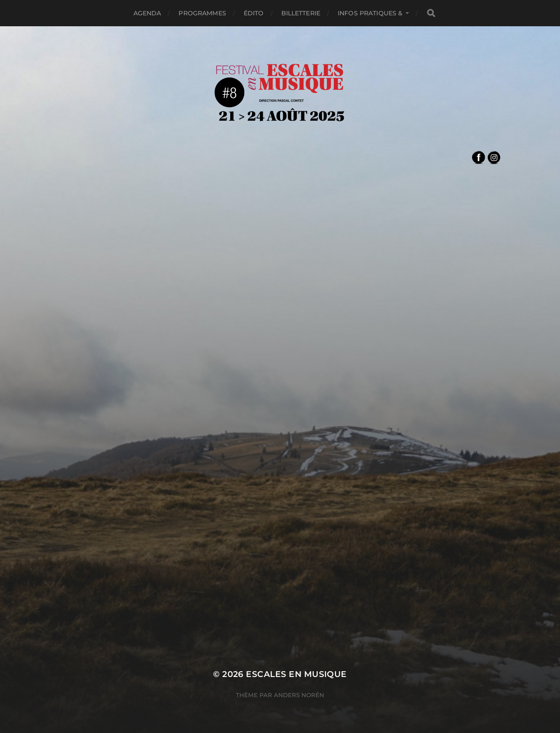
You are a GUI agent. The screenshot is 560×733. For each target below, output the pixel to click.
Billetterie (301, 13)
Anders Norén (299, 695)
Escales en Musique (296, 674)
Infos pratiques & (370, 13)
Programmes (202, 13)
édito (254, 13)
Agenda (147, 13)
